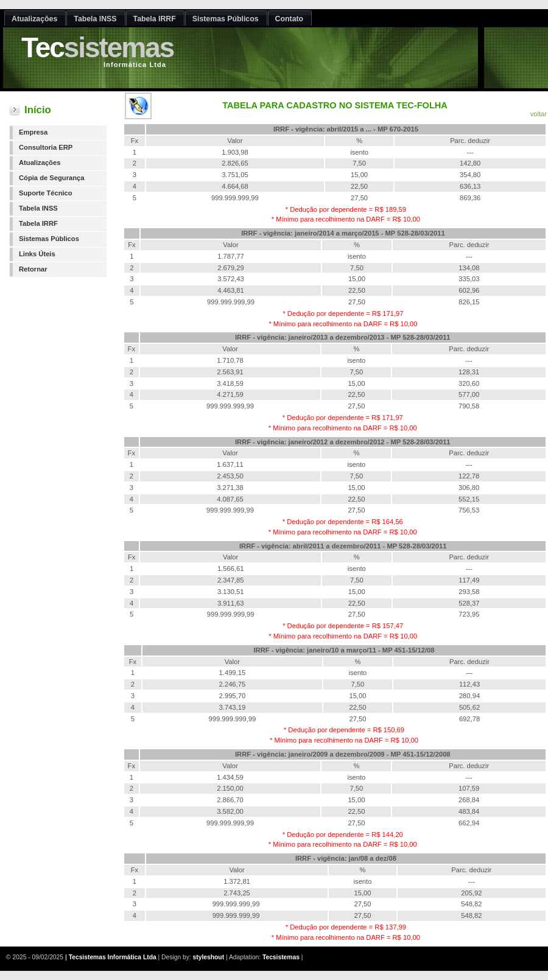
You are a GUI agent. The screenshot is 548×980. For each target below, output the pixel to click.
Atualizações (40, 163)
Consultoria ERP (46, 147)
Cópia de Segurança (52, 178)
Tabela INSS (38, 208)
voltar (539, 114)
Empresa (33, 132)
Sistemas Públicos (49, 239)
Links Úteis (37, 254)
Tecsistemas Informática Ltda (113, 957)
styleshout (209, 957)
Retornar (33, 269)
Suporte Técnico (46, 193)
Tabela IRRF (38, 223)
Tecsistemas (281, 957)
